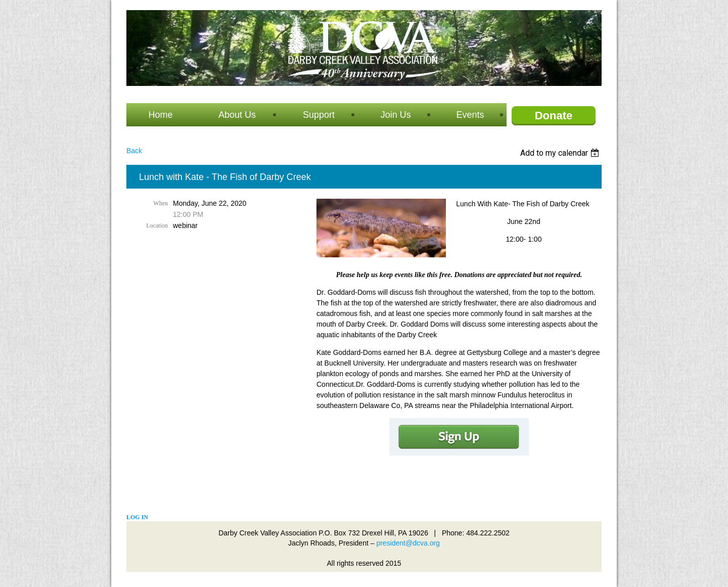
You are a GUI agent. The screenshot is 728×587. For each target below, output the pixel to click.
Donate (554, 116)
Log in (137, 517)
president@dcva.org (408, 543)
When (161, 203)
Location (157, 225)
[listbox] (561, 153)
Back (134, 151)
